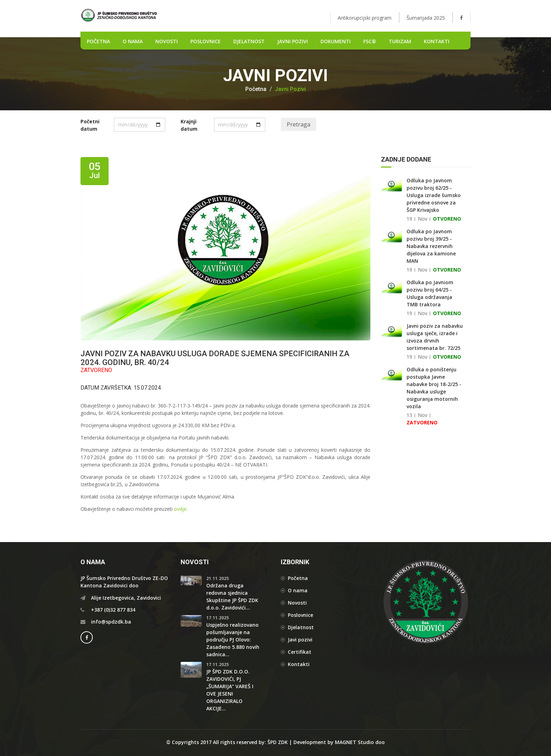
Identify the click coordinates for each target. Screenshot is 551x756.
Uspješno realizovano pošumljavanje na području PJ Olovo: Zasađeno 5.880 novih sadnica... (233, 640)
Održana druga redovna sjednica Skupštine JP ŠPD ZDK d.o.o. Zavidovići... (232, 597)
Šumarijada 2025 (426, 18)
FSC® (370, 41)
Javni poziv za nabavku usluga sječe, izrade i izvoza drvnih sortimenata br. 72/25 (435, 337)
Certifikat (300, 652)
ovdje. (181, 509)
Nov (423, 219)
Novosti (297, 603)
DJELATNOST (249, 41)
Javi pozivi (300, 640)
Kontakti (437, 41)
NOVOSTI (167, 41)
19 (409, 219)
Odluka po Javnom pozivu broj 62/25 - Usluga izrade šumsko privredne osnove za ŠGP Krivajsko (434, 195)
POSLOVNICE (206, 41)
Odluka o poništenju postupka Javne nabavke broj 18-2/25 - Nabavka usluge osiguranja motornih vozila (434, 388)
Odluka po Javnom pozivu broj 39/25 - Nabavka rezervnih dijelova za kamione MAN (431, 246)
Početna (256, 89)
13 (409, 415)
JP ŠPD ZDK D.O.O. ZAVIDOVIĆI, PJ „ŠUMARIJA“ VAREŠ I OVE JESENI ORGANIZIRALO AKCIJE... (230, 690)
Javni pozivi (293, 41)
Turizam (400, 41)
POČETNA (98, 41)
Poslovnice (300, 615)
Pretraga (299, 124)
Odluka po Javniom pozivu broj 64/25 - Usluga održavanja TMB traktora (430, 293)
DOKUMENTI (336, 41)
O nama (133, 41)
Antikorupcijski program (365, 18)
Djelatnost (301, 627)
